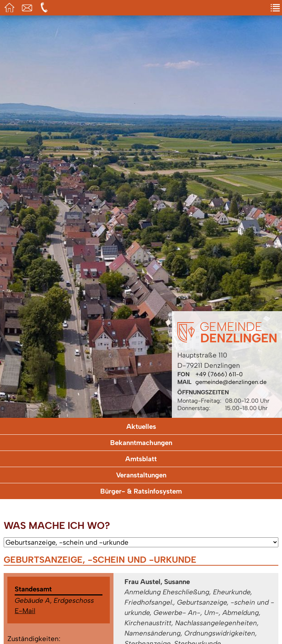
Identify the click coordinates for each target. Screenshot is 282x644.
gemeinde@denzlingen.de (231, 382)
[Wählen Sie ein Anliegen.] (141, 542)
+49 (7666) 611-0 (219, 374)
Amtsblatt (141, 459)
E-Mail (25, 611)
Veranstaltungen (141, 475)
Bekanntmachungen (141, 443)
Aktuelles (141, 426)
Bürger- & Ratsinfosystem (141, 491)
